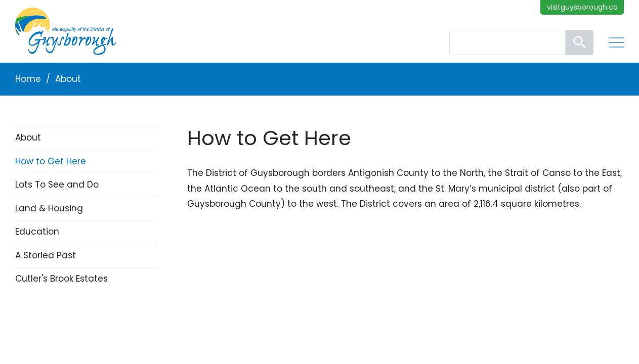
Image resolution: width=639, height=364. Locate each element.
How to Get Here (51, 161)
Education (37, 232)
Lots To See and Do (57, 185)
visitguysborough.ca (582, 7)
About (68, 79)
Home (28, 79)
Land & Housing (49, 208)
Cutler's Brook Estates (61, 279)
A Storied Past (46, 255)
